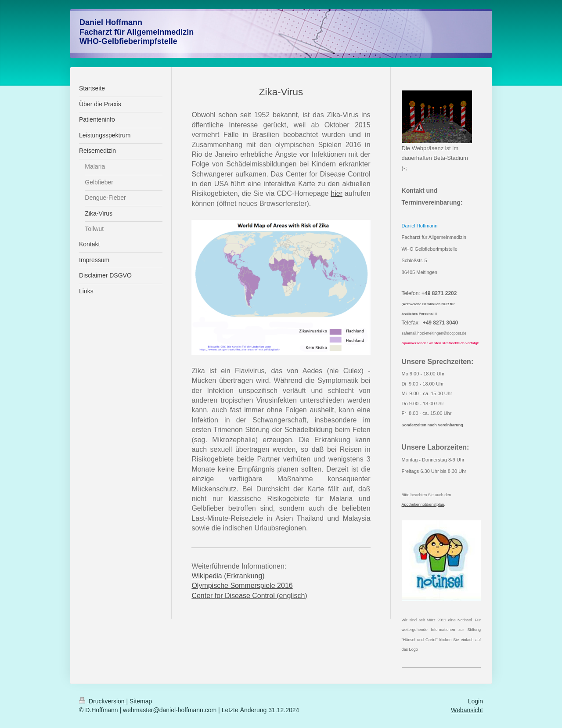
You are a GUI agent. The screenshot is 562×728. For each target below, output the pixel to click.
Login (476, 701)
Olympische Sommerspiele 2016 (242, 586)
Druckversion (103, 701)
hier (337, 193)
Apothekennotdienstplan (423, 505)
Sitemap (141, 701)
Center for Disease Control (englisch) (249, 596)
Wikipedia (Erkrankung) (228, 576)
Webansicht (467, 710)
